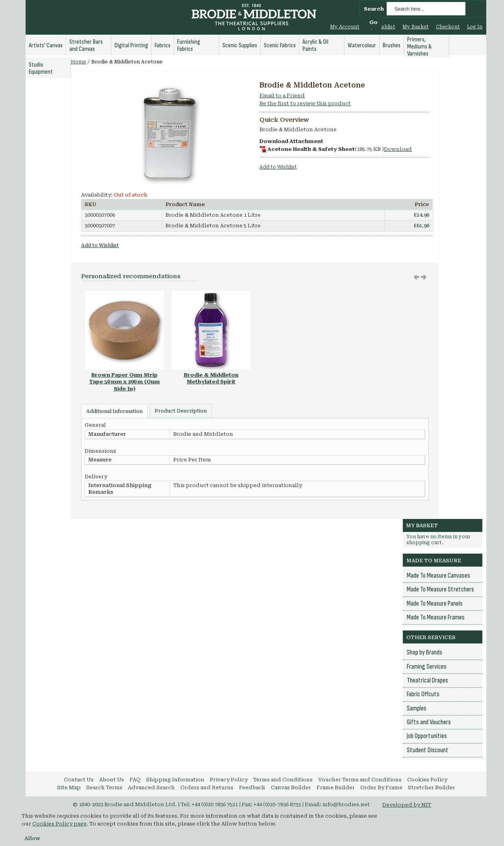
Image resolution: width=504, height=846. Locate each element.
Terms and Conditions (283, 780)
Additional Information (114, 411)
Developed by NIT (407, 805)
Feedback (252, 787)
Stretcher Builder (432, 787)
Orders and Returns (207, 787)
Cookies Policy (427, 780)
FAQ (135, 780)
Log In (475, 27)
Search (374, 9)
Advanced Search (151, 787)
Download (398, 149)
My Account (345, 27)
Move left (424, 277)
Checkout (448, 27)
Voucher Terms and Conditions (360, 780)
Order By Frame (381, 787)
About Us (112, 780)
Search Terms (104, 787)
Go (373, 22)
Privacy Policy (229, 780)
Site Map (69, 787)
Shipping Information (175, 780)
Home (79, 62)
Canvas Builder (291, 787)
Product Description (181, 411)
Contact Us (79, 780)
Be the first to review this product (305, 103)
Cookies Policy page (59, 824)
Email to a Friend (282, 96)
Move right (417, 277)
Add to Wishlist (278, 167)
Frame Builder (336, 787)
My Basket (416, 27)
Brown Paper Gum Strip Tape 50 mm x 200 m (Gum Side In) (124, 382)
